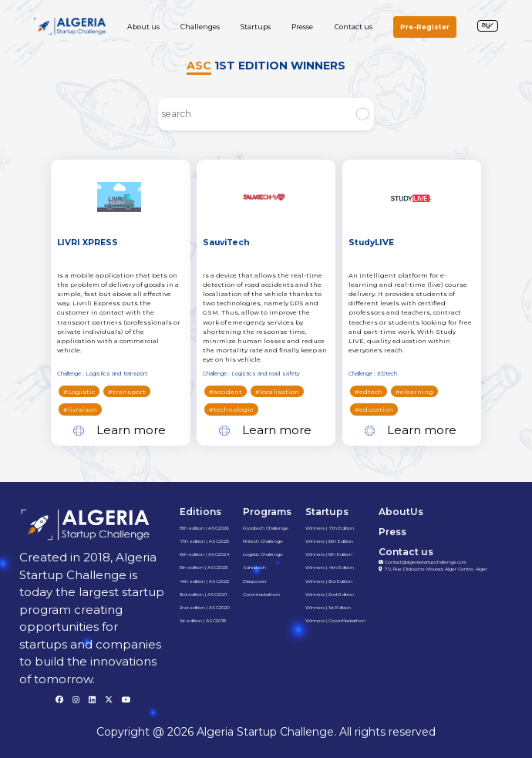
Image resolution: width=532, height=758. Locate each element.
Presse (302, 27)
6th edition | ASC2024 (205, 554)
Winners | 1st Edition (328, 608)
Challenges (200, 27)
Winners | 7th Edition (330, 528)
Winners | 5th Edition (329, 554)
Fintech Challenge (263, 541)
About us (143, 27)
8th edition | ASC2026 (204, 528)
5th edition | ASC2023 (204, 568)
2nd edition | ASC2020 (205, 608)
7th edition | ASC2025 (204, 541)
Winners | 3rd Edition (329, 581)
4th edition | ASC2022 (204, 581)
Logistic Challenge (263, 554)
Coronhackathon (261, 595)
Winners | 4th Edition (330, 568)
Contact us (354, 27)
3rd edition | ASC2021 (203, 595)
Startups (256, 27)
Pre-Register (425, 27)
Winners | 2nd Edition (330, 595)
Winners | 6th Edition (329, 541)
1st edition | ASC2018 (203, 621)
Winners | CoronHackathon (335, 621)
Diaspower (255, 581)
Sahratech (254, 568)
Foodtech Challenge (266, 528)
